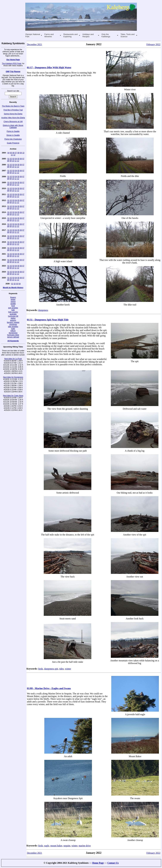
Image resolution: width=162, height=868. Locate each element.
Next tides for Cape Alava (13, 396)
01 (8, 159)
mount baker (56, 846)
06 (13, 153)
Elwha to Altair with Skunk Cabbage (13, 126)
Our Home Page (13, 60)
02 (11, 159)
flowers (13, 297)
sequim (67, 846)
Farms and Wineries (49, 35)
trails (13, 329)
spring (13, 302)
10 (23, 153)
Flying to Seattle (13, 131)
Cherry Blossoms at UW (13, 122)
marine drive (85, 846)
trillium (13, 331)
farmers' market (13, 322)
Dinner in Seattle (13, 135)
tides (61, 669)
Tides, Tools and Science (127, 35)
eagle (47, 846)
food (13, 306)
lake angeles (13, 327)
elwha (13, 318)
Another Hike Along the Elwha (13, 118)
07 (16, 153)
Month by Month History (13, 288)
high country (13, 312)
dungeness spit (51, 669)
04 (8, 153)
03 (13, 159)
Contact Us (113, 863)
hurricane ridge (13, 335)
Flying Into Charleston (13, 139)
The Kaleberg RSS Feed (12, 64)
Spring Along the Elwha (13, 114)
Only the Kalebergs (106, 35)
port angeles (13, 308)
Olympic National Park (33, 35)
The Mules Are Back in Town (13, 106)
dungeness (13, 333)
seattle (13, 304)
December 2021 (35, 44)
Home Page (98, 863)
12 (14, 155)
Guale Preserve (13, 143)
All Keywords (13, 341)
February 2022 (153, 44)
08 (18, 153)
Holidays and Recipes (88, 35)
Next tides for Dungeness (13, 377)
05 (11, 153)
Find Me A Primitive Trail (13, 110)
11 (12, 155)
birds (41, 669)
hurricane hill (13, 316)
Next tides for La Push (13, 359)
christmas (13, 324)
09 (21, 153)
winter (13, 300)
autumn (13, 320)
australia (13, 314)
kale (13, 310)
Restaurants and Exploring (70, 35)
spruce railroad (13, 337)
